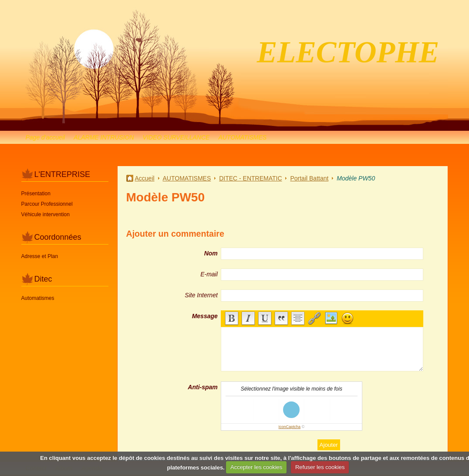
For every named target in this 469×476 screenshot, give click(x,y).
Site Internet (201, 295)
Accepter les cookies (256, 467)
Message (205, 316)
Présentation (36, 194)
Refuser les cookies (320, 467)
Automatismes (38, 298)
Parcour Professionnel (47, 204)
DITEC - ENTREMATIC (250, 178)
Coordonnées (58, 237)
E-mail (209, 274)
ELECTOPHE (348, 52)
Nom (211, 253)
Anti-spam (202, 387)
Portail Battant (309, 178)
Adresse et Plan (40, 256)
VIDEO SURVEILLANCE (176, 137)
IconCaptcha (290, 427)
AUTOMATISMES (242, 137)
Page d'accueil (46, 137)
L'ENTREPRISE (62, 174)
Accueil (145, 178)
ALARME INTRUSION (104, 137)
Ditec (43, 279)
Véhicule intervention (46, 214)
